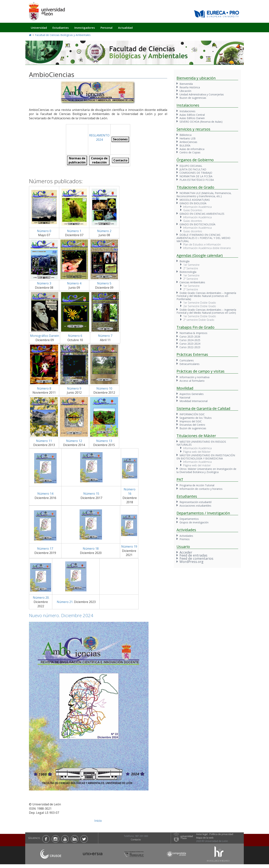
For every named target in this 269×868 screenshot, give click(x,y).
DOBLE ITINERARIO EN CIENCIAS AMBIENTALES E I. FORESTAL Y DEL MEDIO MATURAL (203, 238)
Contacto (136, 839)
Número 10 (104, 388)
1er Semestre (191, 265)
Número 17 (45, 549)
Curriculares (187, 360)
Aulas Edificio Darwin (192, 118)
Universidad (39, 28)
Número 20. (41, 598)
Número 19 (129, 546)
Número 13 (104, 441)
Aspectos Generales (192, 394)
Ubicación (185, 91)
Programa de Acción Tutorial (197, 485)
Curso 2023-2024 (190, 344)
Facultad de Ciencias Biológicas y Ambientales (63, 35)
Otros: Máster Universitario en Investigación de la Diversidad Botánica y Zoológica (206, 470)
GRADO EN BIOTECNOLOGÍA (197, 224)
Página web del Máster (197, 452)
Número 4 (74, 283)
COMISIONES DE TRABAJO (196, 173)
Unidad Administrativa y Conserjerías (202, 94)
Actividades (186, 536)
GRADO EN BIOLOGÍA (193, 203)
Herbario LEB (188, 138)
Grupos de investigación (194, 522)
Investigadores (85, 28)
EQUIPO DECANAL (191, 166)
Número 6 (75, 336)
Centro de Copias (190, 152)
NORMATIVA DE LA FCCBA (196, 176)
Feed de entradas (193, 555)
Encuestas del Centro (192, 425)
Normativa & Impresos (193, 333)
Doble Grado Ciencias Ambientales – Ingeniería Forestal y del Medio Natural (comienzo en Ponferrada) (206, 296)
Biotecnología (188, 272)
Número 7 (105, 336)
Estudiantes (61, 28)
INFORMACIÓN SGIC (192, 414)
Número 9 (74, 388)
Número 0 (44, 231)
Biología (184, 261)
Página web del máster (197, 465)
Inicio (98, 821)
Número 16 (130, 491)
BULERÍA (185, 145)
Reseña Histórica (190, 87)
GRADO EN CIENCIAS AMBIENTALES (202, 214)
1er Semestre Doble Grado (200, 303)
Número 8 (44, 388)
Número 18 (91, 549)
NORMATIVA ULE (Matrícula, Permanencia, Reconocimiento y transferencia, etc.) (204, 195)
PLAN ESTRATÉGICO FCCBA (197, 180)
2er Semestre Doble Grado (200, 306)
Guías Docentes (193, 210)
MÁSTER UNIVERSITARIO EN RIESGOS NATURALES (201, 443)
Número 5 (104, 283)
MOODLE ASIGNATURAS (195, 200)
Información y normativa (194, 377)
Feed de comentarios (196, 558)
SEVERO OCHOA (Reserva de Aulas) (201, 122)
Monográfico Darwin (45, 336)
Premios (185, 539)
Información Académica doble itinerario (207, 248)
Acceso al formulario (192, 381)
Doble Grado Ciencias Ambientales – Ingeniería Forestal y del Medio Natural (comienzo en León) (206, 311)
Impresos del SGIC (191, 421)
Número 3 (44, 283)
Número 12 (74, 441)
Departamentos (189, 519)
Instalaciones (187, 111)
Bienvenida (186, 84)
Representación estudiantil (195, 502)
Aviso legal (202, 834)
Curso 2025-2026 (190, 337)
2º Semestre (191, 268)
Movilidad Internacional (194, 401)
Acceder (186, 552)
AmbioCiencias (188, 142)
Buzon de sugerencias (193, 98)
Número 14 (45, 494)
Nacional (185, 397)
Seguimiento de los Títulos (196, 418)
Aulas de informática (192, 149)
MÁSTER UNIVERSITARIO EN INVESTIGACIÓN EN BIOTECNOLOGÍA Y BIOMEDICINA (206, 457)
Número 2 (104, 231)
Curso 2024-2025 (190, 340)
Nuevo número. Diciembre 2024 (61, 615)
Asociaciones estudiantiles (195, 506)
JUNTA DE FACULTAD (193, 169)
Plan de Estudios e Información (202, 244)
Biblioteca (185, 135)
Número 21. (65, 602)
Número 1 (74, 231)
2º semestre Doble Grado (199, 320)
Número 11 (44, 441)
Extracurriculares (190, 364)
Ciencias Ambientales (192, 282)
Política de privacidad (221, 834)
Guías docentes (193, 221)
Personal (106, 28)
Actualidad (125, 28)
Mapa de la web (205, 838)
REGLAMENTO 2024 (99, 137)
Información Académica (197, 207)
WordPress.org (191, 562)
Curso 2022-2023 (190, 347)
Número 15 (91, 494)
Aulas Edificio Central (192, 115)
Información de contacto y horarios (201, 489)
